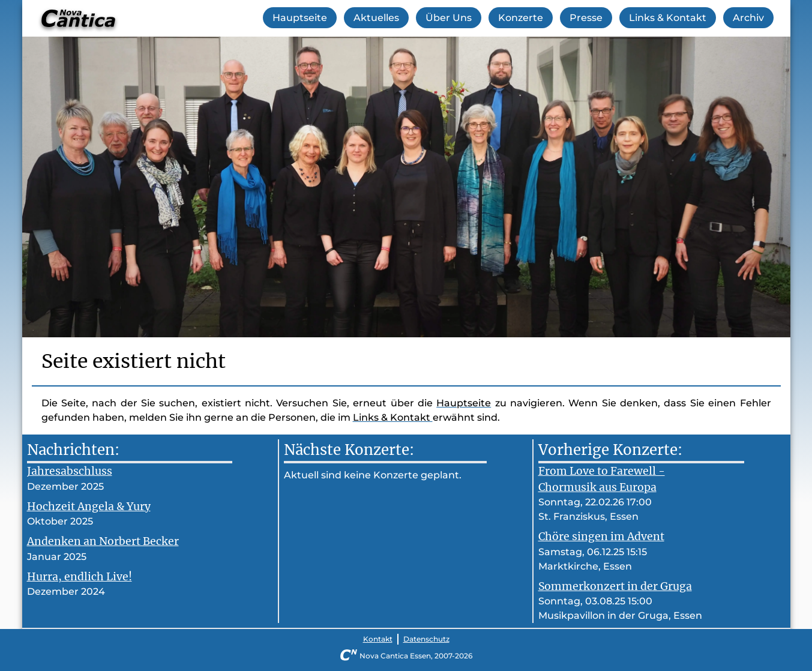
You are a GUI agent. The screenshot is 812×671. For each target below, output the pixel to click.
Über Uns (449, 18)
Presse (586, 18)
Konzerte (521, 18)
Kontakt (378, 639)
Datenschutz (426, 639)
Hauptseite (300, 18)
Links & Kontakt (668, 18)
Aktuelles (376, 18)
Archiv (748, 18)
